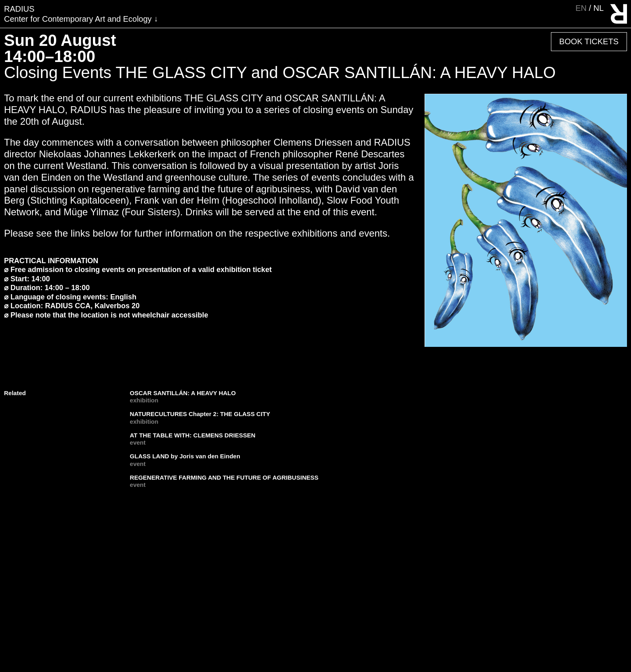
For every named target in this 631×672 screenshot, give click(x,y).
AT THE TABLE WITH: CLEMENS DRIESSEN (193, 435)
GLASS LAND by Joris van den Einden (185, 456)
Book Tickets (589, 41)
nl (598, 8)
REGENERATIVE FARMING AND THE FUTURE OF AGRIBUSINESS (224, 477)
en (582, 8)
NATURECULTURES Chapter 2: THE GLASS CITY (200, 414)
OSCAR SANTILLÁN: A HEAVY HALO (183, 393)
